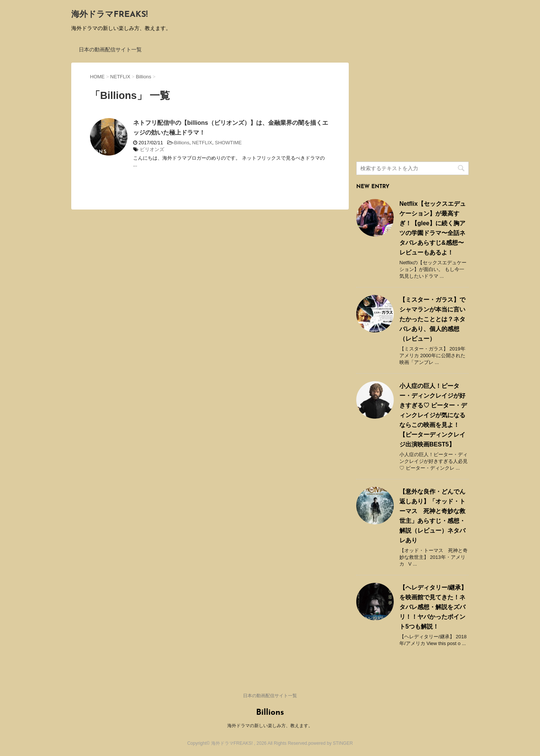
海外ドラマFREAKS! (109, 15)
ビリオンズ (152, 149)
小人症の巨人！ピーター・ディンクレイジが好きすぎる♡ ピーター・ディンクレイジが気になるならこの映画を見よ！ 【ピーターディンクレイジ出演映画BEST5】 (433, 415)
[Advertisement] (412, 109)
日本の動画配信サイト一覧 (110, 49)
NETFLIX (202, 143)
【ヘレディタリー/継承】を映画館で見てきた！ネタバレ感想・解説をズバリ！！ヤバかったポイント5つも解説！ (433, 607)
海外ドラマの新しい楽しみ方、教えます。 (270, 726)
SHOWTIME (228, 143)
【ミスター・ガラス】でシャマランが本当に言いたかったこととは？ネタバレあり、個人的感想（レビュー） (432, 319)
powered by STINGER (331, 743)
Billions (182, 143)
